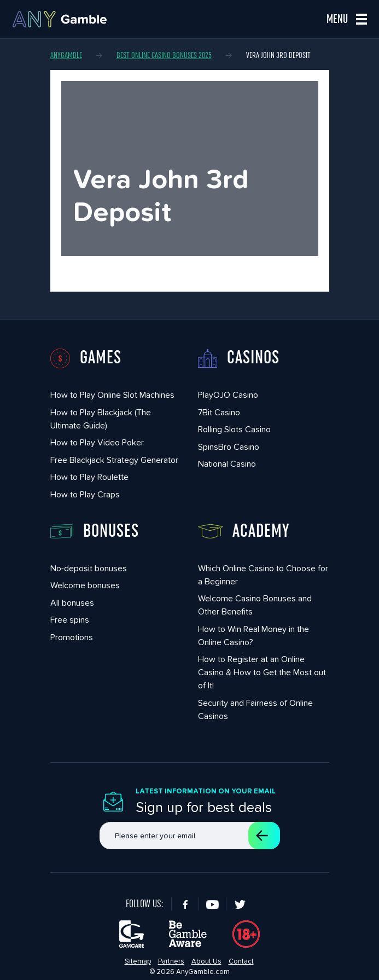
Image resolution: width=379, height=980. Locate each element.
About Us (206, 961)
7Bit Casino (219, 412)
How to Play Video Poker (97, 442)
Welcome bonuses (85, 585)
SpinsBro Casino (229, 447)
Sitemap (138, 961)
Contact (241, 961)
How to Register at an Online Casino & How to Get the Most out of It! (262, 672)
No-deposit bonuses (89, 568)
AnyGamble (66, 55)
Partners (171, 961)
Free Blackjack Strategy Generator (114, 460)
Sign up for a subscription (262, 836)
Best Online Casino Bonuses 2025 (164, 55)
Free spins (70, 620)
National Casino (227, 464)
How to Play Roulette (89, 477)
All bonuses (72, 603)
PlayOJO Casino (228, 395)
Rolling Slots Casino (234, 429)
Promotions (72, 637)
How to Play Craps (85, 494)
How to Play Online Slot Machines (112, 395)
